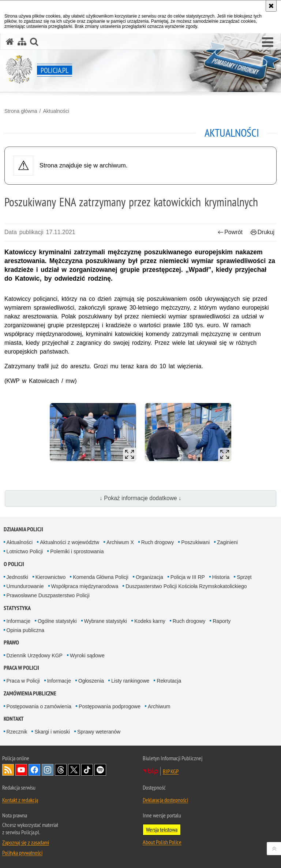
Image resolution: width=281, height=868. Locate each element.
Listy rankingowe (130, 681)
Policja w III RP (188, 577)
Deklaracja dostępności (165, 800)
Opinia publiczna (26, 630)
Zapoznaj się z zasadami (26, 842)
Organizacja (149, 577)
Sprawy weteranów (99, 732)
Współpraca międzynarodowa (85, 586)
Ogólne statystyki (57, 621)
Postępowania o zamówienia (39, 706)
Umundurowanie (25, 586)
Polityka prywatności (22, 853)
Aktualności (56, 111)
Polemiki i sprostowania (77, 551)
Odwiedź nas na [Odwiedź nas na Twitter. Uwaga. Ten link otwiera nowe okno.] (74, 770)
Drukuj (263, 232)
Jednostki (17, 577)
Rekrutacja (169, 681)
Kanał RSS (8, 770)
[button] (268, 43)
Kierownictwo (50, 577)
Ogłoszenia (91, 681)
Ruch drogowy (158, 542)
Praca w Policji (21, 668)
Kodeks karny (150, 621)
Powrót (230, 232)
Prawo (11, 642)
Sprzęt (244, 577)
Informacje (18, 621)
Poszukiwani (195, 542)
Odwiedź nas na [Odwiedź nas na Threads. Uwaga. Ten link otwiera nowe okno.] (61, 770)
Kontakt (14, 719)
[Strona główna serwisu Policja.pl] (10, 42)
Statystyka (17, 608)
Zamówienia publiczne (30, 693)
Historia (221, 577)
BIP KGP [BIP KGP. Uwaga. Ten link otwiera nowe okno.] (171, 771)
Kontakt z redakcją (20, 800)
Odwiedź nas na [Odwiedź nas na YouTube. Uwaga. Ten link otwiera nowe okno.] (21, 770)
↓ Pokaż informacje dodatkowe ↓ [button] (140, 498)
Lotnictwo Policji (25, 551)
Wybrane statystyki (106, 621)
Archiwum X (120, 542)
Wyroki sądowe (87, 655)
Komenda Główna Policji (101, 577)
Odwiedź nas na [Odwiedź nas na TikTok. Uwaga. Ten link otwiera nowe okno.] (87, 770)
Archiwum (159, 706)
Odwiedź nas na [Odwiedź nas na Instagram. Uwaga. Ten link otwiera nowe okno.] (48, 770)
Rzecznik (17, 732)
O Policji (14, 564)
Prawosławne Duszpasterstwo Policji (48, 595)
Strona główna (21, 111)
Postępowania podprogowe (110, 706)
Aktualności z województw (70, 542)
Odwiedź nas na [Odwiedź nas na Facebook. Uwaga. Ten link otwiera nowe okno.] (34, 770)
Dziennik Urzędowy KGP (35, 655)
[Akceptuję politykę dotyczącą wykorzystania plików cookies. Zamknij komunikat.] (271, 6)
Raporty (222, 621)
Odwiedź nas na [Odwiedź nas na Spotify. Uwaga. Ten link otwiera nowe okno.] (100, 770)
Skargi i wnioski (52, 732)
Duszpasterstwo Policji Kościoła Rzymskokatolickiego (186, 586)
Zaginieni (227, 542)
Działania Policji (23, 529)
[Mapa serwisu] (22, 42)
